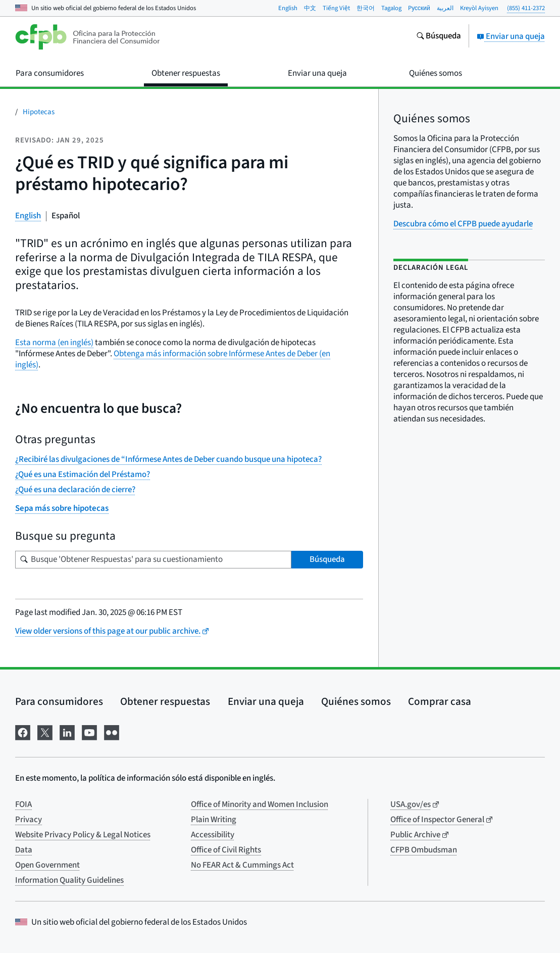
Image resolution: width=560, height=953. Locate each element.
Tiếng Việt (336, 8)
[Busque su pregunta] (153, 560)
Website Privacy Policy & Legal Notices (83, 835)
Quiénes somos (356, 701)
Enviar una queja (511, 36)
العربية (445, 8)
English (288, 8)
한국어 (366, 8)
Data (24, 850)
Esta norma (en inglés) (54, 343)
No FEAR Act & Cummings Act (242, 865)
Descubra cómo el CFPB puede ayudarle (463, 224)
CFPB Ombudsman (424, 850)
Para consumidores (59, 701)
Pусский (419, 8)
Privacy (29, 820)
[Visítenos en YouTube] (89, 732)
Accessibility (213, 835)
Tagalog (391, 8)
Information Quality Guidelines (69, 880)
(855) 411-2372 (526, 8)
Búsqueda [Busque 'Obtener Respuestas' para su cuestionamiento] (327, 559)
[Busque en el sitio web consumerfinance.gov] (439, 37)
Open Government (47, 865)
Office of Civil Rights (226, 850)
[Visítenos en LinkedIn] (67, 732)
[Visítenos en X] (45, 732)
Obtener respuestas (165, 701)
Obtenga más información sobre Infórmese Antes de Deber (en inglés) (173, 359)
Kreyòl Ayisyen (479, 8)
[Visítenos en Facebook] (23, 732)
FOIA (23, 804)
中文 (310, 8)
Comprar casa (440, 701)
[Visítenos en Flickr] (112, 732)
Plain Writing (214, 820)
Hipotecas (39, 112)
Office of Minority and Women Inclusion (260, 804)
